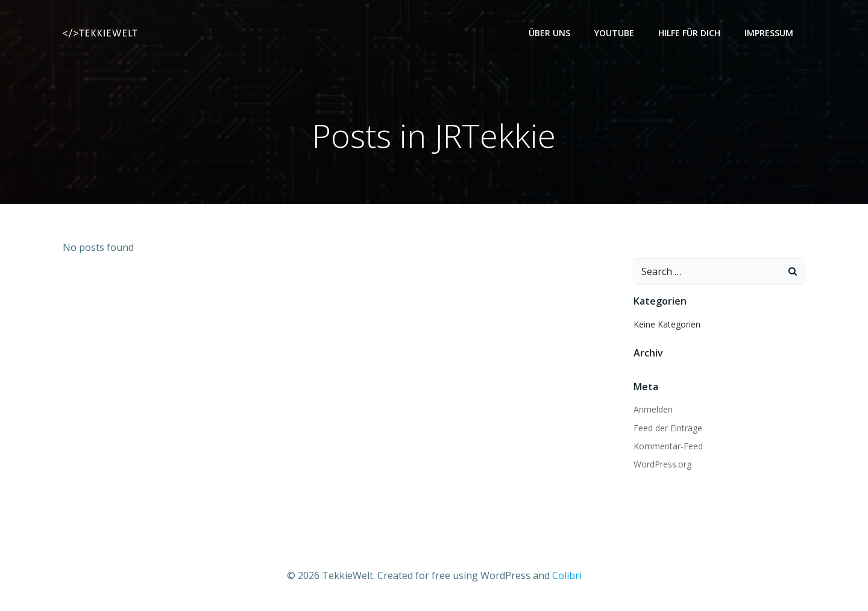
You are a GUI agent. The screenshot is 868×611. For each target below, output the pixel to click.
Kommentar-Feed (668, 446)
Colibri (567, 575)
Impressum (769, 33)
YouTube (614, 33)
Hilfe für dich (689, 33)
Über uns (549, 33)
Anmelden (653, 409)
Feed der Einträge (668, 428)
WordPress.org (662, 464)
